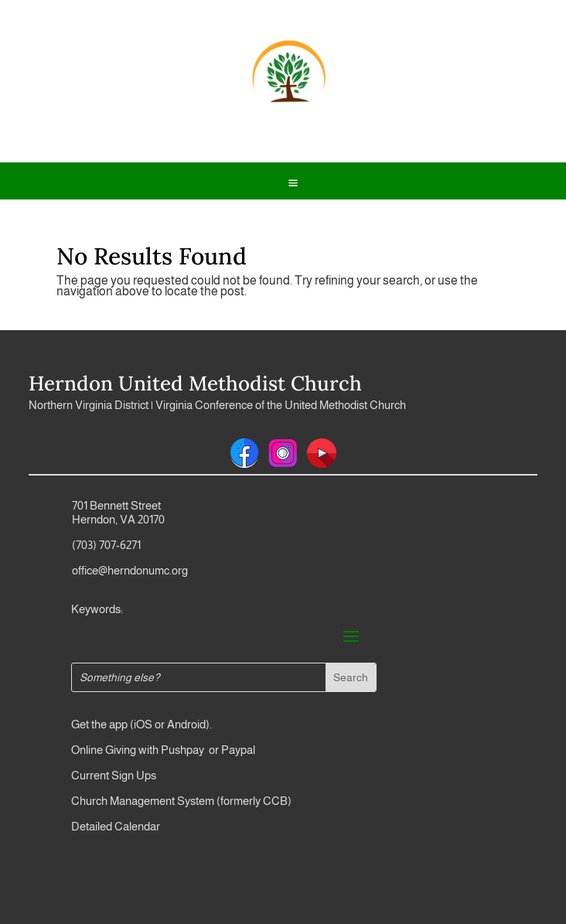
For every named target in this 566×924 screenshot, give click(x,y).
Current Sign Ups (114, 775)
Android (186, 724)
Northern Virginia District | (92, 405)
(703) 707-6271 (106, 545)
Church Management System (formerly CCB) (181, 801)
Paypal (237, 750)
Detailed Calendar (116, 826)
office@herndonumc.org (130, 570)
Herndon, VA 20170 (118, 519)
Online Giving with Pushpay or (145, 750)
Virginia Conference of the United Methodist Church (281, 405)
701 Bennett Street (116, 505)
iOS (143, 724)
